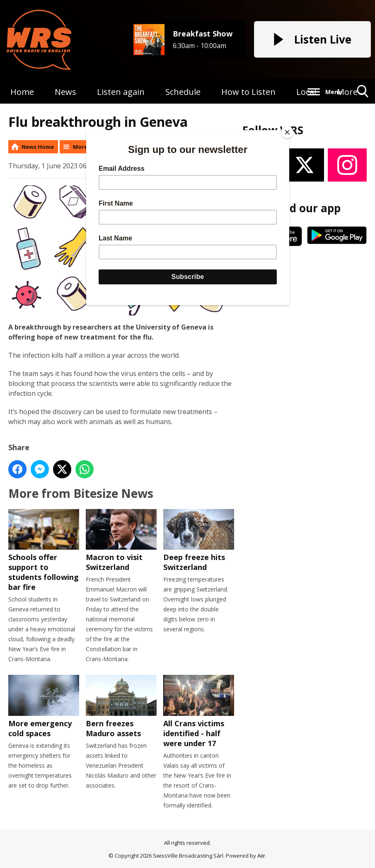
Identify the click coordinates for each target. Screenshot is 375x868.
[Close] (287, 132)
